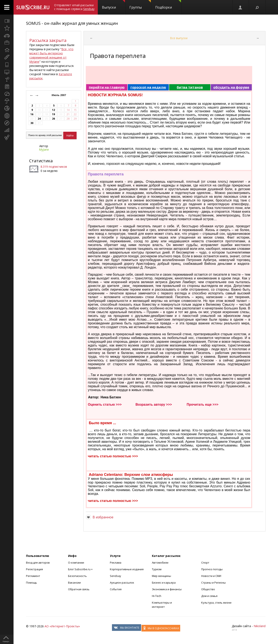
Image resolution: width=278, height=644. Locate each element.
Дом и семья (209, 596)
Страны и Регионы (213, 583)
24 (39, 119)
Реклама (116, 563)
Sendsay (115, 576)
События (116, 589)
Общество (208, 589)
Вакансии (74, 583)
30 (32, 123)
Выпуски (114, 5)
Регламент (33, 576)
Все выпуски (179, 38)
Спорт (205, 563)
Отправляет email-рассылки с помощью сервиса (74, 7)
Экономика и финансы (167, 589)
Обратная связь (79, 589)
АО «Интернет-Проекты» (62, 626)
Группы (140, 5)
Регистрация (34, 569)
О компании (76, 563)
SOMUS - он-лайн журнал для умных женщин (72, 23)
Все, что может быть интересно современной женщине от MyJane (51, 55)
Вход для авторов (38, 563)
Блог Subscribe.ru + (81, 569)
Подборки (168, 5)
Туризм (157, 569)
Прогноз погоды (212, 569)
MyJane (44, 149)
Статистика (41, 161)
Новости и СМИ (211, 576)
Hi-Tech (157, 596)
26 (53, 119)
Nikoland (260, 626)
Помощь (32, 583)
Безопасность (77, 576)
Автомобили (160, 563)
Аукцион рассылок (122, 583)
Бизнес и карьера (164, 583)
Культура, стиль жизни (216, 603)
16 (32, 114)
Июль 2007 (59, 95)
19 (53, 114)
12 (53, 110)
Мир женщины (161, 576)
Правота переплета (106, 174)
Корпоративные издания (127, 569)
